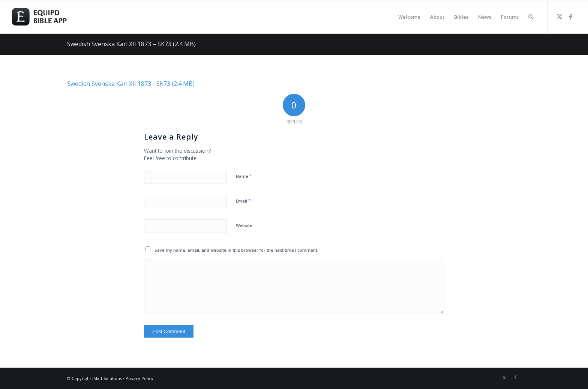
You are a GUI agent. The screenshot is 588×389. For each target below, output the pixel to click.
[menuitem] (409, 17)
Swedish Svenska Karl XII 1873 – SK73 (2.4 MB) (131, 44)
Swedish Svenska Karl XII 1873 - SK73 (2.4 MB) (131, 84)
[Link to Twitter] (559, 17)
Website (244, 225)
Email (243, 201)
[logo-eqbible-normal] (48, 17)
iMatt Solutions (107, 378)
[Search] (531, 17)
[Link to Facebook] (571, 17)
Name (244, 176)
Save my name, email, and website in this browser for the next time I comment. (236, 250)
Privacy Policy (139, 378)
